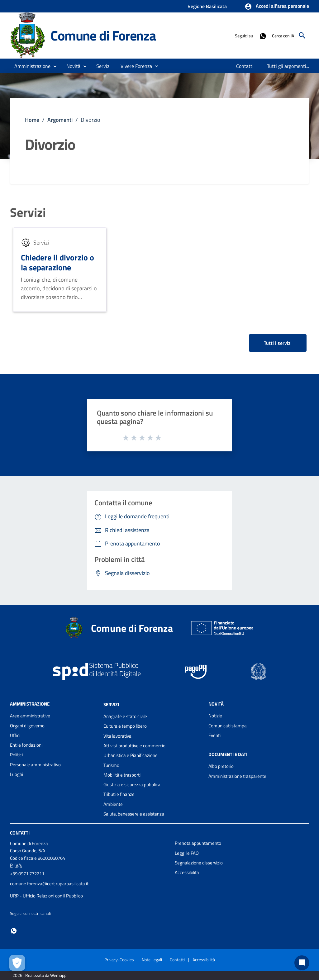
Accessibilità (187, 872)
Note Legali (152, 960)
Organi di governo (27, 726)
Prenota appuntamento (198, 843)
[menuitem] (245, 66)
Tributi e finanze (119, 794)
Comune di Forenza (103, 35)
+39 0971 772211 (27, 874)
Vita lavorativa (117, 736)
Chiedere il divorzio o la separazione (57, 263)
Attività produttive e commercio (134, 746)
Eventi (214, 735)
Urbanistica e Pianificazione (131, 755)
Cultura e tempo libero (125, 726)
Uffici (15, 735)
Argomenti (60, 120)
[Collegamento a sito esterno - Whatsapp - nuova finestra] (263, 36)
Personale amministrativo (35, 765)
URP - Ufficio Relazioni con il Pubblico (46, 896)
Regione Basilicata (207, 6)
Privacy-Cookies (119, 960)
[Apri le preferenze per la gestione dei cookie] (17, 963)
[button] (277, 7)
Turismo (111, 765)
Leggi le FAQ (187, 853)
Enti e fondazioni (26, 745)
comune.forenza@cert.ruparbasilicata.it (49, 884)
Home (32, 120)
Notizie (215, 716)
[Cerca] (302, 36)
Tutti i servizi (278, 343)
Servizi (28, 212)
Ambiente (113, 804)
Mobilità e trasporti (122, 775)
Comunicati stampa (228, 726)
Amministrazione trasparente (237, 776)
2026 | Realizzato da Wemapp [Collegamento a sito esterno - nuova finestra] (39, 975)
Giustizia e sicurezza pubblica (132, 785)
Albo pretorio (221, 766)
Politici (16, 755)
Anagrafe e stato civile (125, 716)
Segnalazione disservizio (199, 863)
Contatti (20, 833)
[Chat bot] (302, 963)
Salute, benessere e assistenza (134, 814)
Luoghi (17, 774)
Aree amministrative (30, 716)
